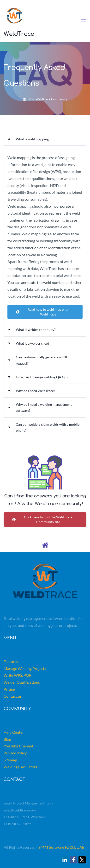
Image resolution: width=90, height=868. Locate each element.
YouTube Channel (18, 746)
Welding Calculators (20, 767)
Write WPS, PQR (18, 675)
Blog (7, 739)
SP (41, 847)
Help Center (14, 732)
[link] (65, 860)
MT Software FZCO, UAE (63, 847)
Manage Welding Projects (25, 668)
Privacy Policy (15, 753)
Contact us (13, 696)
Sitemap (10, 760)
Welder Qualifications (22, 682)
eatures (12, 661)
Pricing (9, 689)
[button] (45, 139)
